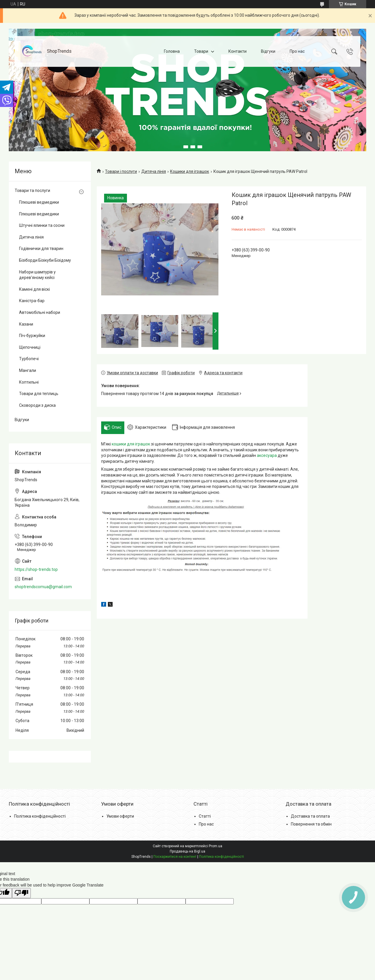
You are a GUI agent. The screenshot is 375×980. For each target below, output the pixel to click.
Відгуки (268, 51)
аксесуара (267, 455)
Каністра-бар (32, 301)
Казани (26, 324)
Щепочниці (30, 347)
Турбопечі (29, 359)
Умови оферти (120, 816)
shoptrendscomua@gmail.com (43, 587)
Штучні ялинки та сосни (42, 225)
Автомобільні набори (40, 312)
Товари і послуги (121, 171)
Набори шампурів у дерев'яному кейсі (37, 275)
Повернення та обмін (311, 824)
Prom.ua (216, 846)
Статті (205, 816)
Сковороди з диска (37, 405)
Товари (201, 51)
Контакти (237, 51)
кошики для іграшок (131, 444)
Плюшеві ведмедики (39, 202)
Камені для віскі (34, 289)
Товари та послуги (32, 190)
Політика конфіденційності (40, 816)
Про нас (297, 51)
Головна (172, 51)
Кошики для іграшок (190, 171)
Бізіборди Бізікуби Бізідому (45, 260)
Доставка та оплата (310, 816)
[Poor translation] (21, 893)
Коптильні (29, 382)
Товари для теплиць (39, 394)
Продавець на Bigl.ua (187, 851)
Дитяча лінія (154, 171)
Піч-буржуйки (32, 336)
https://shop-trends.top (36, 569)
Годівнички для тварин (41, 249)
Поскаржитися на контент (175, 857)
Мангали (28, 370)
